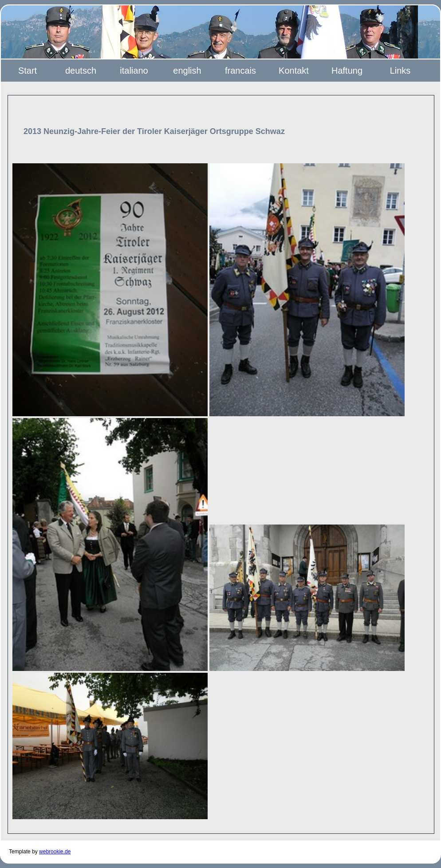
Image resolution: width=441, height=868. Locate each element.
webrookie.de (55, 852)
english (187, 71)
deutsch (81, 71)
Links (400, 71)
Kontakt (294, 71)
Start (28, 71)
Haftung (347, 71)
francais (240, 71)
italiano (134, 71)
